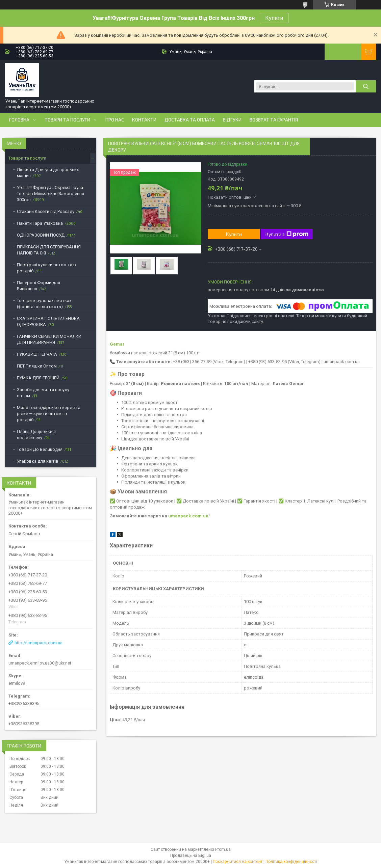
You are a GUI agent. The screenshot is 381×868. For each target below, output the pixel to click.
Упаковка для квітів (38, 461)
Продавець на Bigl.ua (191, 856)
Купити (274, 18)
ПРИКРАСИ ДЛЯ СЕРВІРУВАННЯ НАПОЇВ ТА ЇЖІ (49, 250)
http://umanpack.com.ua (39, 643)
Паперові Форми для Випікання (39, 286)
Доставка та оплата (190, 120)
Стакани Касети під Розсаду (46, 211)
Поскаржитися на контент (238, 862)
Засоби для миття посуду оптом (43, 393)
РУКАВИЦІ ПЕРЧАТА (37, 354)
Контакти (144, 120)
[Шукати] (366, 86)
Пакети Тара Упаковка (40, 223)
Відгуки (232, 120)
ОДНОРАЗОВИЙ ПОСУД (41, 235)
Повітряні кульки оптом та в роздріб (46, 268)
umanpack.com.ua (188, 516)
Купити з (287, 234)
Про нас (115, 120)
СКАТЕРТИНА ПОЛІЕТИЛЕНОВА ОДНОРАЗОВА (48, 321)
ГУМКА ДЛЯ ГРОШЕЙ (38, 378)
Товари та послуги (67, 120)
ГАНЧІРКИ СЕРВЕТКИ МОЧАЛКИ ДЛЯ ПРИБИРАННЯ (49, 339)
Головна (19, 120)
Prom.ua (223, 849)
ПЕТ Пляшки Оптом (37, 366)
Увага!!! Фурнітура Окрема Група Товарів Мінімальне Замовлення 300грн (50, 194)
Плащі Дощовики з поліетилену (36, 435)
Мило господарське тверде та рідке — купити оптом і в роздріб (49, 414)
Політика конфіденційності (291, 862)
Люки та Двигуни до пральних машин (48, 173)
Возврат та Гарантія (274, 120)
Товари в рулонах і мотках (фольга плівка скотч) (44, 304)
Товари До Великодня (40, 449)
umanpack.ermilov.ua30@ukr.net (40, 663)
